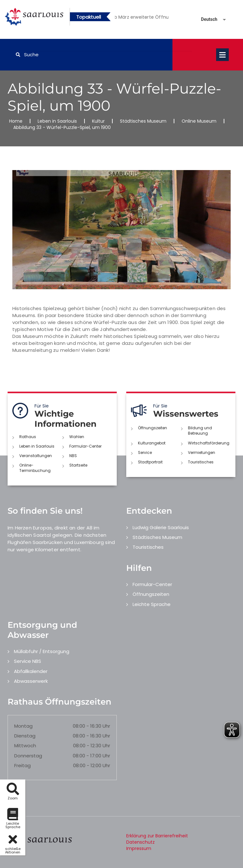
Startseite (78, 465)
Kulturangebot (152, 443)
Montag (23, 726)
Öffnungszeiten (153, 428)
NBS (73, 456)
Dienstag (25, 736)
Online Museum (199, 121)
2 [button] (146, 18)
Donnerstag (28, 756)
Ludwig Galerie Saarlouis (161, 527)
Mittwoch (25, 746)
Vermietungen (202, 452)
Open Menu (222, 55)
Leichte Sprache (152, 604)
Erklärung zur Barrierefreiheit (157, 836)
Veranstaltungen (36, 456)
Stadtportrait (150, 462)
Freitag (22, 765)
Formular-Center (85, 446)
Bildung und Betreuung (200, 431)
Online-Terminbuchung (35, 468)
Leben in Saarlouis (57, 121)
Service (145, 452)
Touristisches (201, 462)
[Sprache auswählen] (206, 19)
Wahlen (77, 437)
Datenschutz (140, 842)
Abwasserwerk (31, 681)
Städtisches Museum (143, 121)
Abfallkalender (31, 671)
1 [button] (137, 18)
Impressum (139, 848)
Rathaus (28, 437)
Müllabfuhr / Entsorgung (42, 651)
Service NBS (28, 661)
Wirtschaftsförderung (209, 443)
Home (16, 121)
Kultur (98, 121)
